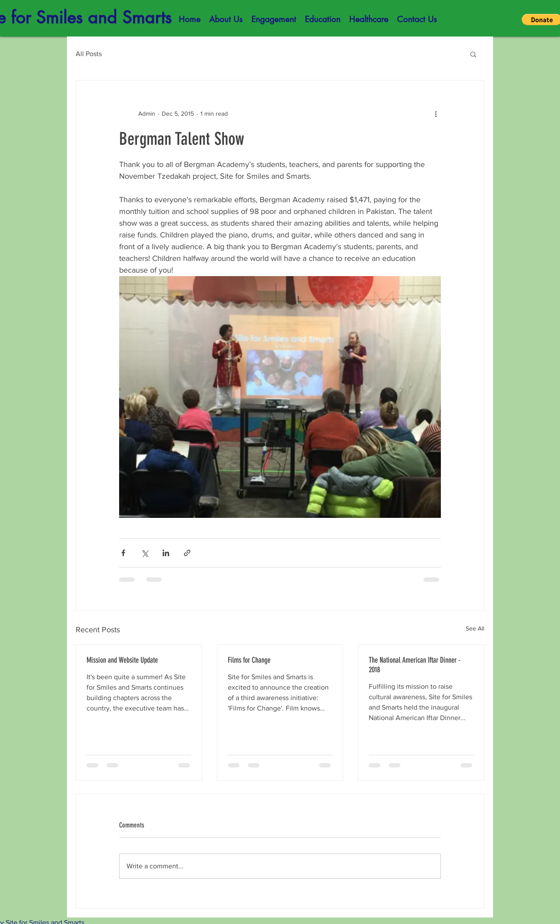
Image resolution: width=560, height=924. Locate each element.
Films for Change (249, 660)
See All (475, 628)
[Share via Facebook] (123, 553)
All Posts (89, 54)
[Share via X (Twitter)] (145, 553)
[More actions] (436, 113)
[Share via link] (187, 553)
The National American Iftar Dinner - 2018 (415, 665)
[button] (226, 20)
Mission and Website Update (122, 660)
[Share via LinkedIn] (166, 553)
